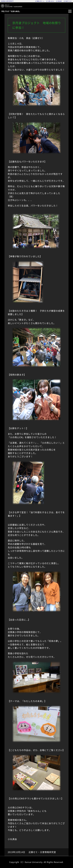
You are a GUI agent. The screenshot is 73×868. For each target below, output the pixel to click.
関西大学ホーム (41, 1)
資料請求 (60, 1)
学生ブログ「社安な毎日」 (11, 11)
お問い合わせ (51, 1)
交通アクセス (68, 1)
